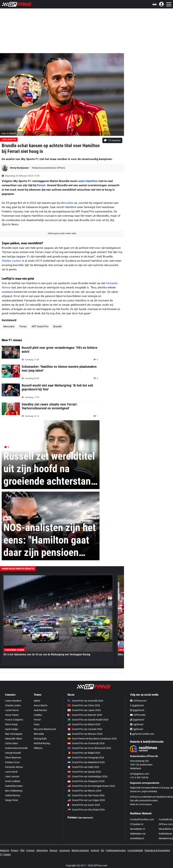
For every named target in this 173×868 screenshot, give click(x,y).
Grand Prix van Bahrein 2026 (85, 715)
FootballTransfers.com (142, 819)
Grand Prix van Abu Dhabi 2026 (86, 810)
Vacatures (65, 850)
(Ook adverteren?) (86, 818)
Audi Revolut (40, 710)
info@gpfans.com (140, 774)
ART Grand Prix (40, 326)
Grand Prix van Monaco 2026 (85, 734)
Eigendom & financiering (157, 850)
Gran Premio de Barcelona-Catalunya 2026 (92, 739)
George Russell (13, 753)
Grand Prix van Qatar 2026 (84, 805)
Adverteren (42, 850)
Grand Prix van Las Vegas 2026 (86, 800)
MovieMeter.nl (137, 829)
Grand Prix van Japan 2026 (84, 710)
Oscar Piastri (12, 715)
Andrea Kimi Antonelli (16, 748)
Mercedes (67, 203)
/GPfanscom (138, 701)
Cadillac (38, 715)
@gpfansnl (137, 710)
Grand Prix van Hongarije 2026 (86, 758)
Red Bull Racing (42, 743)
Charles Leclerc (11, 261)
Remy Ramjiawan (20, 168)
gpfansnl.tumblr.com (142, 734)
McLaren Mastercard (45, 729)
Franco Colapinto (14, 720)
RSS (22, 850)
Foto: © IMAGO (9, 133)
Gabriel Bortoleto (14, 786)
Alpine (37, 701)
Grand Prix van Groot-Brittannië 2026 (89, 748)
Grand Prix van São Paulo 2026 (86, 795)
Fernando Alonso (14, 767)
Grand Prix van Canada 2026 (85, 729)
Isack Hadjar (12, 729)
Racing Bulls (40, 739)
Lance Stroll (11, 772)
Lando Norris (12, 710)
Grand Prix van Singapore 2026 (86, 781)
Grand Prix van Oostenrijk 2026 (86, 743)
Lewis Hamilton (9, 140)
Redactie (5, 850)
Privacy (15, 850)
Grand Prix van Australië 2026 (85, 701)
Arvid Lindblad (13, 781)
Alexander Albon (14, 739)
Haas (37, 724)
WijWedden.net (138, 834)
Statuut (53, 850)
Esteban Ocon (12, 762)
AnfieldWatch (137, 838)
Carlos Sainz (12, 743)
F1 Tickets (5, 854)
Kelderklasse (165, 834)
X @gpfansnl (137, 705)
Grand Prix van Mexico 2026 (84, 791)
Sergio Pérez (12, 800)
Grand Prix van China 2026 (84, 705)
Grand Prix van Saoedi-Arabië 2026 (88, 720)
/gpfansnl (137, 724)
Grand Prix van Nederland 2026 (86, 762)
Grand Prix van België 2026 (84, 753)
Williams (38, 748)
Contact (30, 850)
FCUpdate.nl (137, 824)
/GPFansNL (138, 715)
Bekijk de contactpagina (141, 804)
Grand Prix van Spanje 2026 (84, 772)
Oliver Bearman (13, 758)
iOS (102, 850)
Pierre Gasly (11, 724)
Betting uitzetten (80, 850)
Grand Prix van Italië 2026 (83, 767)
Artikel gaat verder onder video (62, 233)
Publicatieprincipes (116, 850)
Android (95, 850)
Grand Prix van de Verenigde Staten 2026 (91, 786)
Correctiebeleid (135, 850)
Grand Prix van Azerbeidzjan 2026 (88, 776)
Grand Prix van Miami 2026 (84, 724)
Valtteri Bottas (13, 795)
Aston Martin (41, 705)
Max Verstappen (14, 734)
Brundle (57, 326)
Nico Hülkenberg (14, 791)
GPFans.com (166, 824)
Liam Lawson (12, 776)
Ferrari (41, 185)
